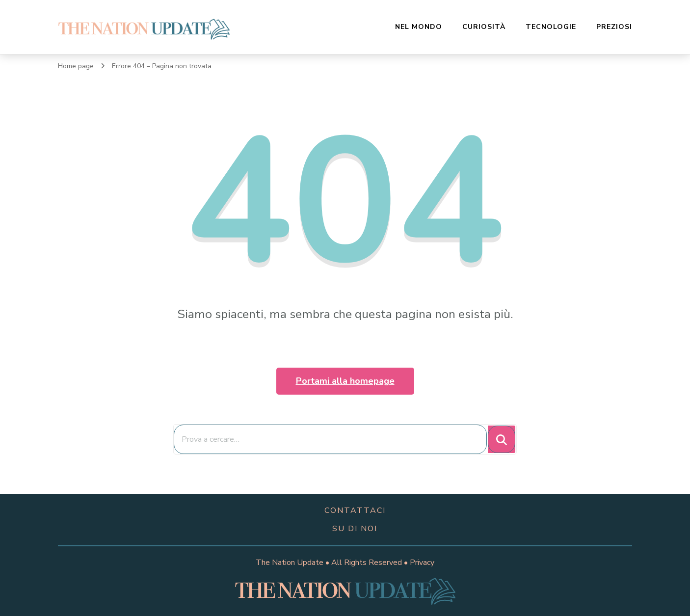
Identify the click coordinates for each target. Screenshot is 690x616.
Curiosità (484, 27)
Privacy (422, 562)
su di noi (355, 529)
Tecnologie (551, 27)
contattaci (355, 510)
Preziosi (614, 27)
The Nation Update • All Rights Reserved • (333, 562)
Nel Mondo (419, 27)
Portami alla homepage (345, 381)
